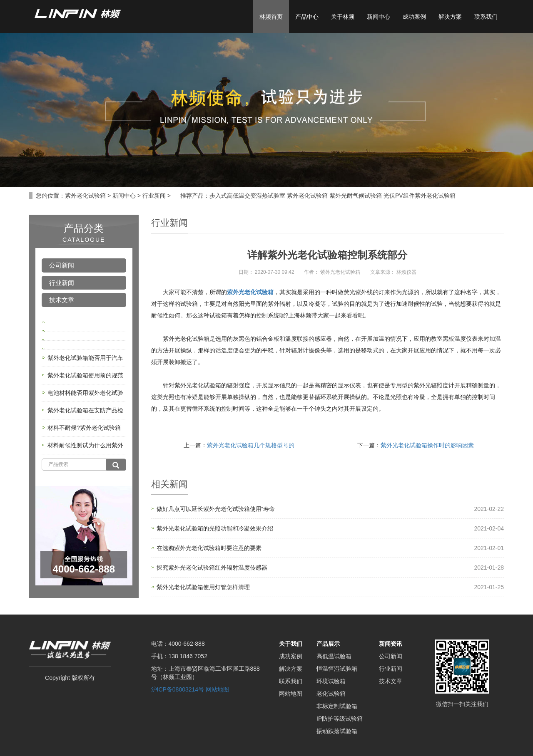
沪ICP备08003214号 (178, 689)
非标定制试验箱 (337, 706)
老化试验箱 (331, 694)
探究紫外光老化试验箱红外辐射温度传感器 (212, 568)
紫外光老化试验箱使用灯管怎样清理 (203, 587)
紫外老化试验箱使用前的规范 (85, 375)
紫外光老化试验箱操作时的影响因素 (427, 445)
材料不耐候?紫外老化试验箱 (84, 428)
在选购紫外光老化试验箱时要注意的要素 (209, 548)
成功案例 (414, 17)
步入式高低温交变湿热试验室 (247, 196)
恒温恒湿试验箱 (337, 669)
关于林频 (343, 17)
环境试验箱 (331, 681)
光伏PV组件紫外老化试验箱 (420, 196)
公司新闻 (62, 265)
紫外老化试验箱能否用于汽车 (85, 358)
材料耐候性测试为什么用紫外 (85, 445)
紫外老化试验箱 (85, 196)
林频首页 (271, 17)
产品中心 (307, 17)
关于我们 (291, 644)
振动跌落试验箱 (337, 731)
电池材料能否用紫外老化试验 (85, 393)
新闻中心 (379, 17)
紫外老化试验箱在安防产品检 (85, 410)
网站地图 (217, 689)
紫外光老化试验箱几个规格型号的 (251, 445)
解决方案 (450, 17)
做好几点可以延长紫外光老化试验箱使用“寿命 (216, 509)
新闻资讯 (391, 644)
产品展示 (328, 644)
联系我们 (486, 17)
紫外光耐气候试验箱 (356, 196)
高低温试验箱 (334, 656)
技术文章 (62, 300)
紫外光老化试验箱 (250, 292)
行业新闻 (154, 196)
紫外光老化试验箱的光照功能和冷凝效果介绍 (215, 528)
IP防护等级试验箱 (340, 719)
